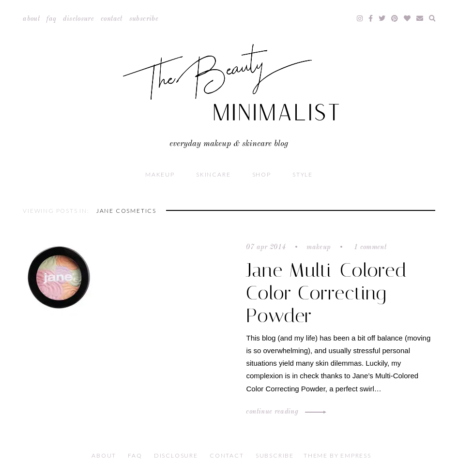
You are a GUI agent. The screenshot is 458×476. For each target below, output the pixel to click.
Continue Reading (285, 412)
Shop (262, 174)
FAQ (51, 19)
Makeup (160, 174)
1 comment (369, 247)
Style (303, 174)
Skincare (213, 174)
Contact (111, 19)
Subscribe (144, 19)
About (31, 19)
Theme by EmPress (337, 455)
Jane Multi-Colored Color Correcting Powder (327, 293)
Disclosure (78, 19)
